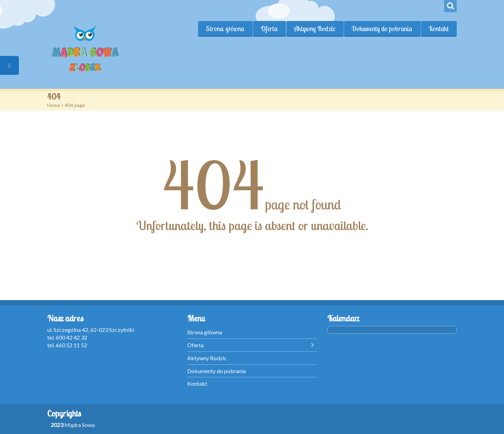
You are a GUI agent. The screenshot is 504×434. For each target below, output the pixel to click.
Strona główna (225, 29)
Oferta (269, 29)
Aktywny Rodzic (315, 29)
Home (54, 105)
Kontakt (439, 29)
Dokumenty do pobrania (382, 29)
